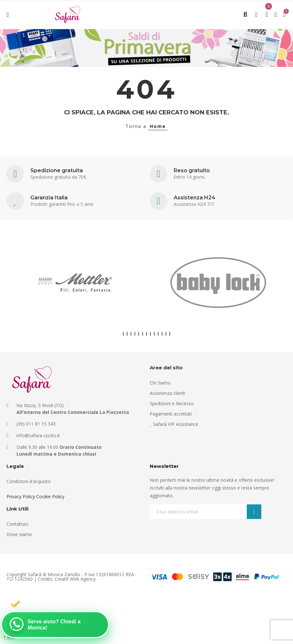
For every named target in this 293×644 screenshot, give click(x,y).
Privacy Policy (21, 496)
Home (158, 126)
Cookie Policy (50, 496)
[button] (123, 334)
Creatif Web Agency (75, 579)
